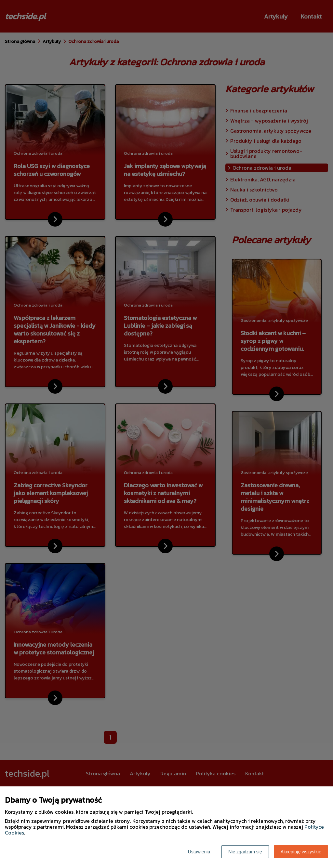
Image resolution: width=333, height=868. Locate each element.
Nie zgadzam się (245, 852)
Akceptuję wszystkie (301, 852)
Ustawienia (199, 852)
